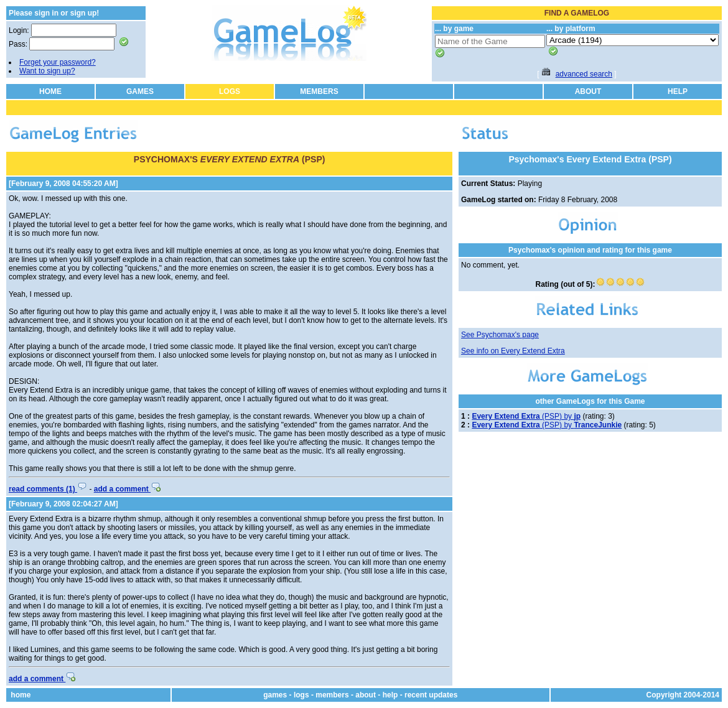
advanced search (584, 74)
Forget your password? (58, 62)
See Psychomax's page (500, 335)
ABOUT (588, 91)
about (366, 695)
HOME (50, 91)
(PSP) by (526, 416)
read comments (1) (48, 489)
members (332, 695)
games (275, 695)
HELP (678, 91)
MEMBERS (319, 91)
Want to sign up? (47, 71)
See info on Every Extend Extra (513, 351)
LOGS (230, 91)
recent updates (431, 695)
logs (301, 695)
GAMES (140, 91)
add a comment (127, 489)
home (21, 695)
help (390, 695)
